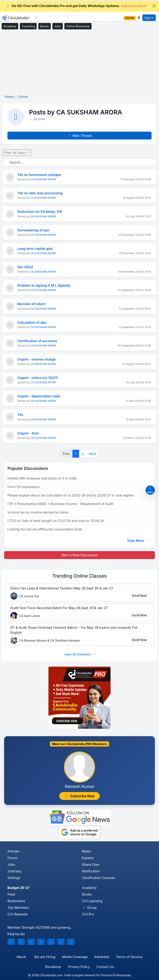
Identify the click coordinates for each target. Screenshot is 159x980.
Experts (88, 858)
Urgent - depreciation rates (39, 396)
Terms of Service (129, 957)
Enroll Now (139, 596)
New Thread (80, 136)
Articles (13, 851)
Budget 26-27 (19, 888)
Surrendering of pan (33, 230)
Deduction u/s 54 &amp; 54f (40, 212)
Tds (20, 415)
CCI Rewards (17, 914)
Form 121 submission (24, 487)
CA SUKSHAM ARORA (43, 179)
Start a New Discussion (79, 555)
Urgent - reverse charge (36, 359)
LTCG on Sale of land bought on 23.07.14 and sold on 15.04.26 (56, 521)
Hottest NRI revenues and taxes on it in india (42, 478)
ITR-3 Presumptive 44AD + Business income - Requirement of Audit (60, 504)
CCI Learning (92, 901)
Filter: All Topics (16, 153)
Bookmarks (16, 901)
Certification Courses (99, 878)
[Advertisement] (79, 62)
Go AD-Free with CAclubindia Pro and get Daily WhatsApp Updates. (76, 6)
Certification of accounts (37, 341)
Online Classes (79, 576)
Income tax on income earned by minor (38, 512)
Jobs (58, 26)
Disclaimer (53, 967)
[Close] (154, 6)
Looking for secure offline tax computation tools (45, 529)
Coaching (28, 26)
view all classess (80, 654)
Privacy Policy (79, 967)
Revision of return (32, 304)
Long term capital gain (35, 249)
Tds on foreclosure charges (39, 175)
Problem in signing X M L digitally (44, 285)
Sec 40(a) (25, 267)
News (86, 851)
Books (44, 26)
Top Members (18, 908)
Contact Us (105, 967)
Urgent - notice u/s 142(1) (38, 378)
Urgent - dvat (28, 433)
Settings (14, 878)
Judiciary (15, 871)
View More (138, 541)
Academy (10, 26)
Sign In (149, 18)
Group (89, 908)
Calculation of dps (32, 322)
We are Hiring (45, 957)
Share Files (91, 865)
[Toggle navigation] (36, 18)
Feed (11, 894)
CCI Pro (88, 914)
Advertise (102, 957)
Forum (12, 858)
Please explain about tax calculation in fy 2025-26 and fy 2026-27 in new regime (71, 495)
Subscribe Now (79, 796)
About (21, 957)
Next (92, 454)
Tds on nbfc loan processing (40, 193)
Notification (91, 871)
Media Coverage (75, 957)
